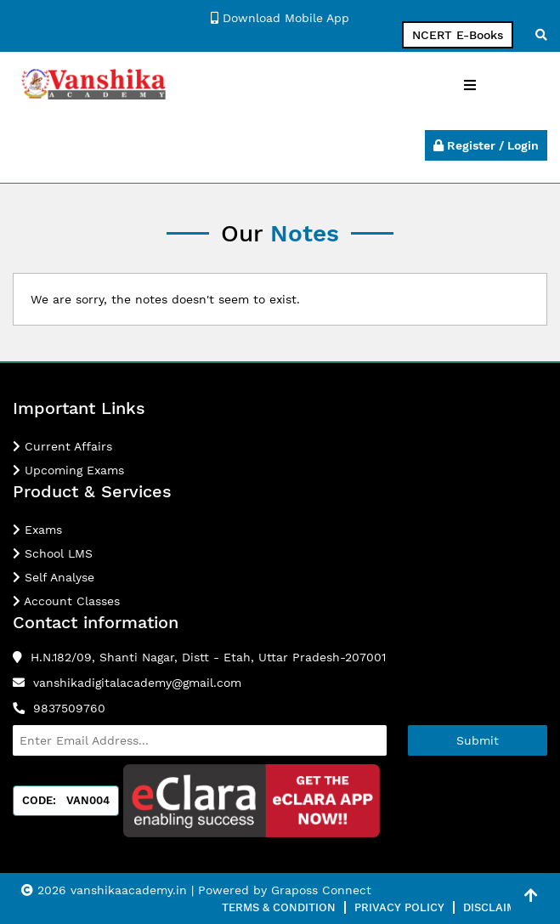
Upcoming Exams (68, 470)
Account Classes (66, 601)
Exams (37, 530)
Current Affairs (62, 446)
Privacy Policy (399, 907)
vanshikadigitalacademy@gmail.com (137, 683)
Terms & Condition (279, 907)
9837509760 (69, 708)
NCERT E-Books (458, 35)
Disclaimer (497, 907)
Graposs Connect (321, 890)
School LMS (53, 553)
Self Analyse (54, 577)
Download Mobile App (280, 18)
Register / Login (486, 145)
